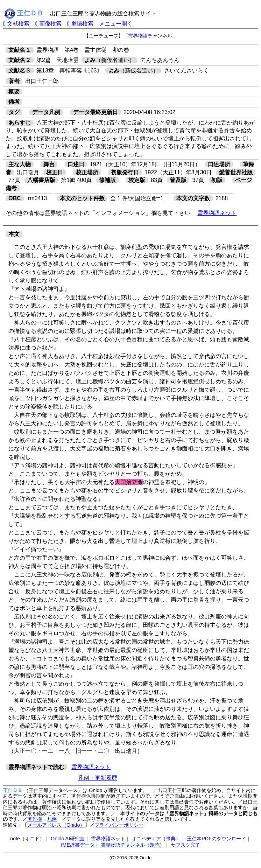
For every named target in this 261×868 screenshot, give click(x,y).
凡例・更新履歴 (98, 778)
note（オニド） (27, 839)
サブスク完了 (185, 845)
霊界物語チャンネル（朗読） (133, 845)
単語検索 (82, 24)
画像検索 (50, 24)
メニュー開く (116, 24)
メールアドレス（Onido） (56, 825)
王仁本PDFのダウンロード (216, 839)
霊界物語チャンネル (150, 36)
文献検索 (18, 24)
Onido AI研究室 (68, 839)
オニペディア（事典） (156, 839)
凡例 (52, 819)
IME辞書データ (78, 845)
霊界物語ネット (217, 213)
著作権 (35, 819)
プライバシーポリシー (119, 825)
